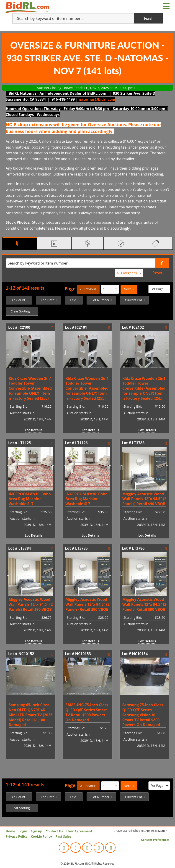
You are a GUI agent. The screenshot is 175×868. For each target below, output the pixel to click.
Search (148, 18)
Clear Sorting (20, 311)
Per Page (159, 289)
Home (10, 831)
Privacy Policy (17, 836)
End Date (48, 300)
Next (127, 289)
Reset (157, 273)
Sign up (36, 831)
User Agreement (79, 831)
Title (73, 300)
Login (23, 831)
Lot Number (101, 300)
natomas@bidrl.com (97, 99)
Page (70, 289)
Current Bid (133, 300)
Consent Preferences (155, 840)
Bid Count (18, 300)
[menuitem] (19, 300)
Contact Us (54, 831)
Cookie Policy (41, 836)
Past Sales (63, 836)
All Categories (129, 273)
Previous (90, 289)
